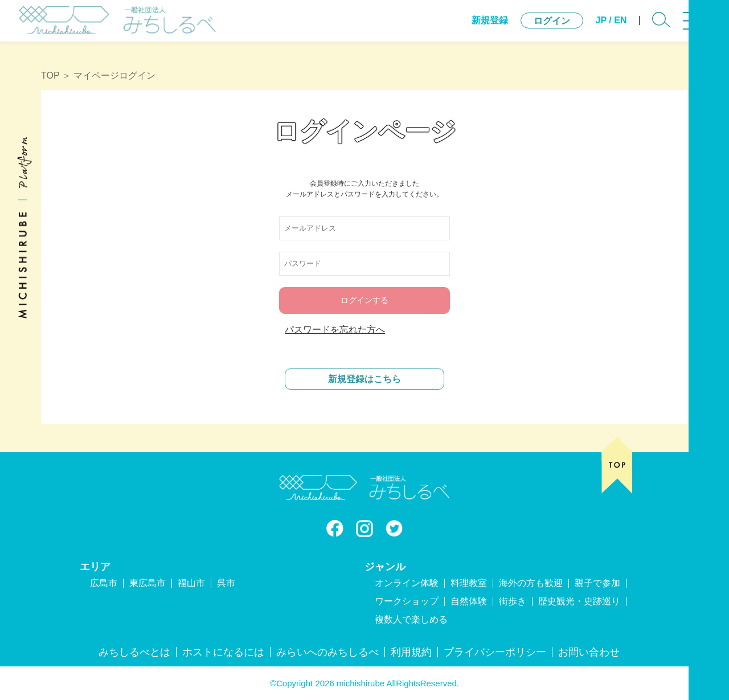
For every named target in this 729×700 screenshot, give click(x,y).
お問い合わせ (589, 652)
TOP (50, 75)
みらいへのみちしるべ (327, 652)
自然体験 (469, 601)
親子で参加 (597, 583)
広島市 (104, 583)
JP (579, 28)
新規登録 (468, 28)
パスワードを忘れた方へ (335, 329)
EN (599, 28)
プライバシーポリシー (495, 652)
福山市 (191, 583)
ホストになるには (223, 652)
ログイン (530, 29)
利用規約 (411, 652)
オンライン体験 (407, 583)
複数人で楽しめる (411, 619)
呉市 (226, 583)
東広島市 (148, 583)
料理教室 (469, 583)
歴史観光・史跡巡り (579, 601)
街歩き (513, 601)
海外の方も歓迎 (531, 583)
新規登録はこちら (364, 379)
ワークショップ (407, 601)
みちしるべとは (134, 652)
